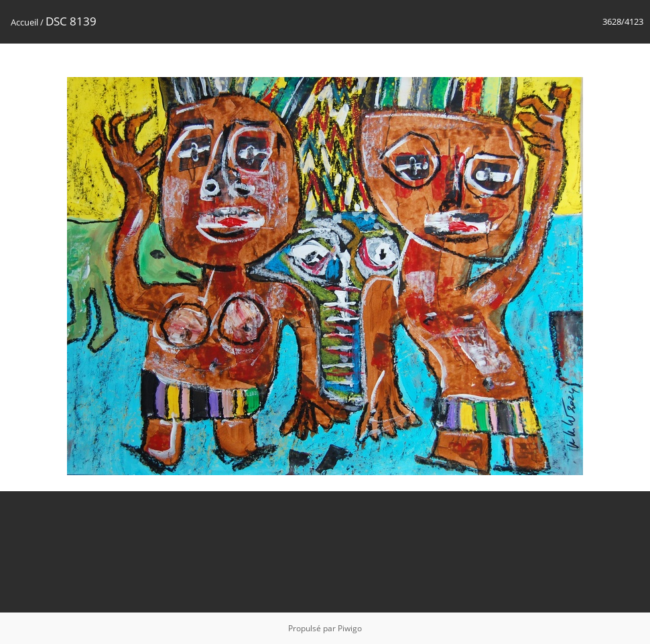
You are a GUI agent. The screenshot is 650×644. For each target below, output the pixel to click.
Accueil (24, 22)
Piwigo (350, 628)
